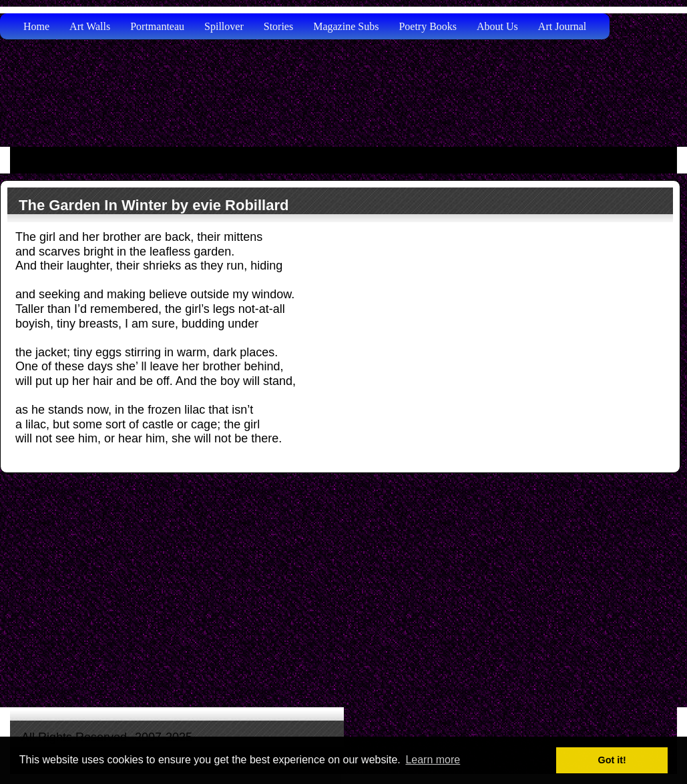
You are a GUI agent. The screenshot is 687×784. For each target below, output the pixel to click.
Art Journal (562, 26)
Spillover (224, 26)
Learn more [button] (433, 760)
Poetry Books (428, 26)
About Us (497, 26)
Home (36, 26)
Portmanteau (157, 26)
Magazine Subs (346, 26)
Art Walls (90, 26)
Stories (278, 26)
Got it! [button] (612, 760)
